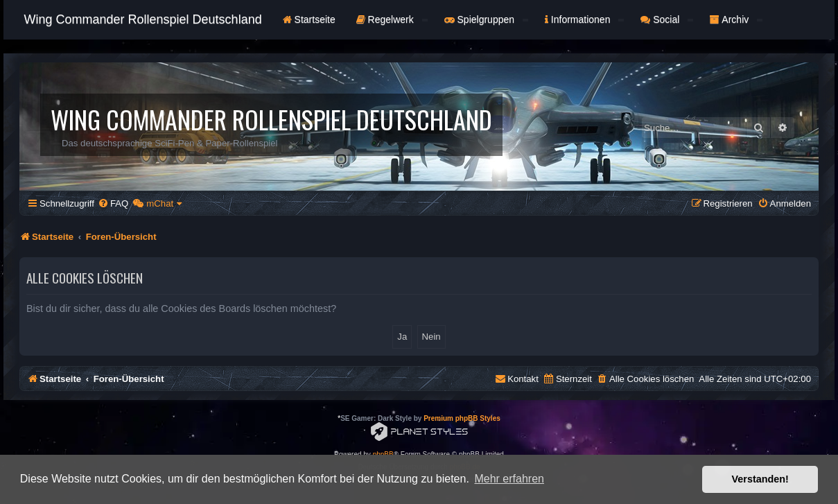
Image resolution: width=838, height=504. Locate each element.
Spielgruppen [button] (486, 19)
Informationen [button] (584, 19)
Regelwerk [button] (392, 19)
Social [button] (667, 19)
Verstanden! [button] (760, 479)
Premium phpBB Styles (462, 418)
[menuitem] (113, 203)
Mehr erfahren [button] (509, 479)
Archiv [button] (736, 19)
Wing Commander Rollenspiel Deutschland (143, 19)
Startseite (309, 19)
